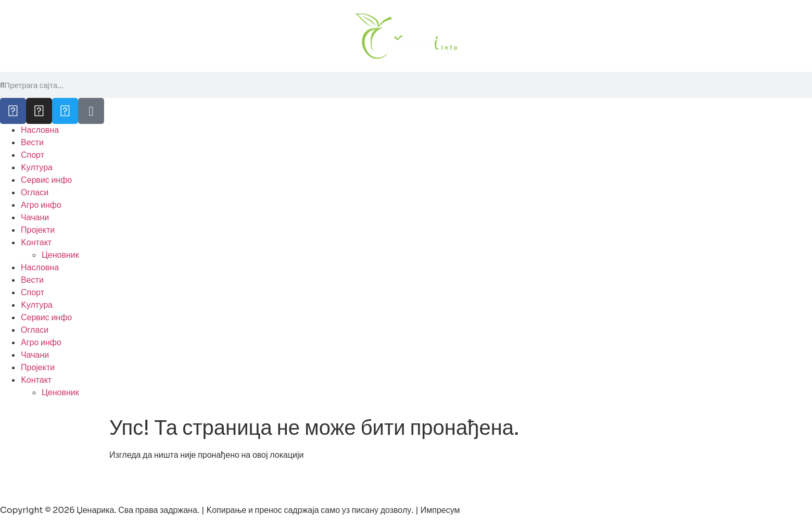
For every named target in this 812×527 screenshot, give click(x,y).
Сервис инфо (46, 180)
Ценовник (60, 255)
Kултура (37, 167)
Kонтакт (36, 242)
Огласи (35, 192)
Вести (32, 142)
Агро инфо (41, 205)
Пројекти (38, 230)
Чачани (35, 217)
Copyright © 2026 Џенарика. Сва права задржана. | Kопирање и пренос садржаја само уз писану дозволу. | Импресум (230, 510)
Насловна (40, 130)
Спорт (33, 155)
